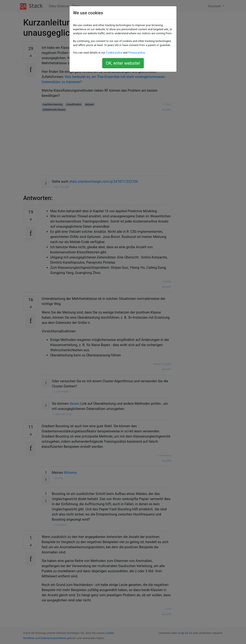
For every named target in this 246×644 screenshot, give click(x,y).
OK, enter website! (123, 63)
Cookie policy (114, 53)
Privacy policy (136, 53)
